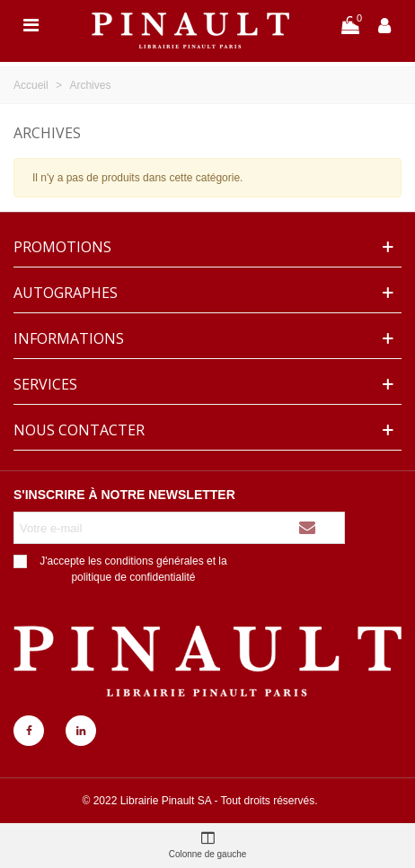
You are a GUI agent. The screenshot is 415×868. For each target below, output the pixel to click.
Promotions (62, 247)
